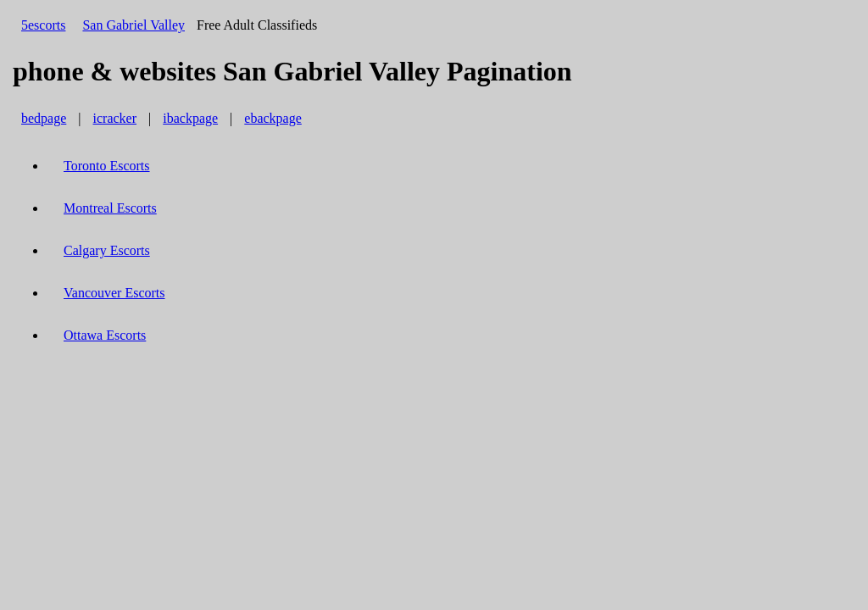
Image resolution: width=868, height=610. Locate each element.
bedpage (44, 118)
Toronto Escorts (107, 166)
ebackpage (273, 118)
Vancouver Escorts (114, 293)
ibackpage (190, 118)
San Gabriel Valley (134, 25)
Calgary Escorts (107, 250)
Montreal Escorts (110, 208)
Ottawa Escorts (105, 335)
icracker (115, 118)
